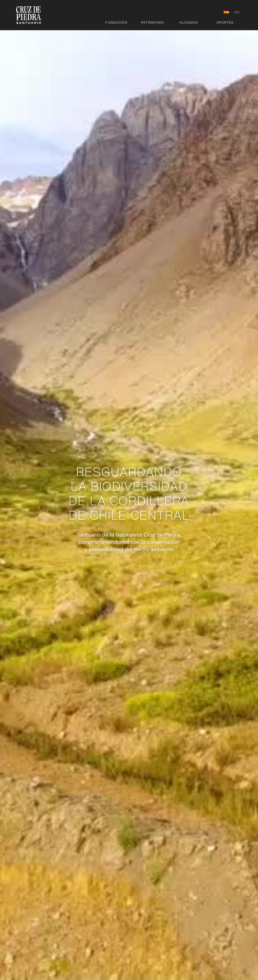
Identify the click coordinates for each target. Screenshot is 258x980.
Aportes (225, 23)
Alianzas (189, 23)
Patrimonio (153, 23)
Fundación (116, 23)
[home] (29, 15)
